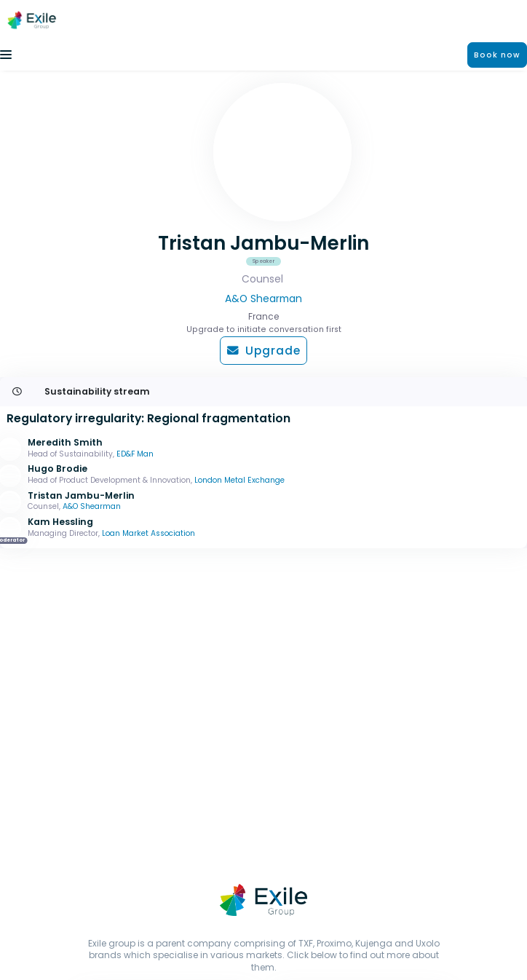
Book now (497, 55)
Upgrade (264, 351)
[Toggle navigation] (6, 55)
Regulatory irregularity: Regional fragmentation (148, 419)
